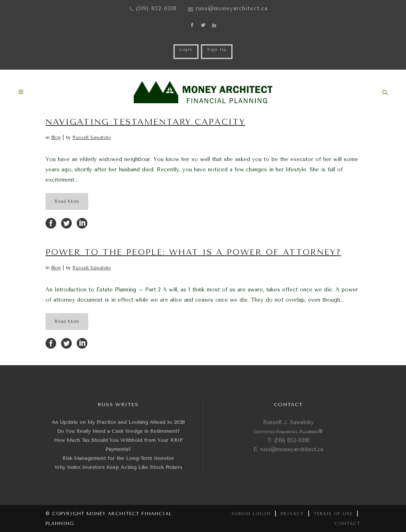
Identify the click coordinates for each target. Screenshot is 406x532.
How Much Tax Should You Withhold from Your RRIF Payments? (118, 445)
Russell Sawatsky (92, 138)
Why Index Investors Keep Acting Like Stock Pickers (118, 467)
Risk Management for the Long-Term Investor (118, 458)
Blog (56, 138)
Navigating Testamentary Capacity (145, 122)
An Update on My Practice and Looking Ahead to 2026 (118, 422)
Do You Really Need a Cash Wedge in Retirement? (118, 431)
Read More (67, 201)
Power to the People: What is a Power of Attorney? (193, 252)
